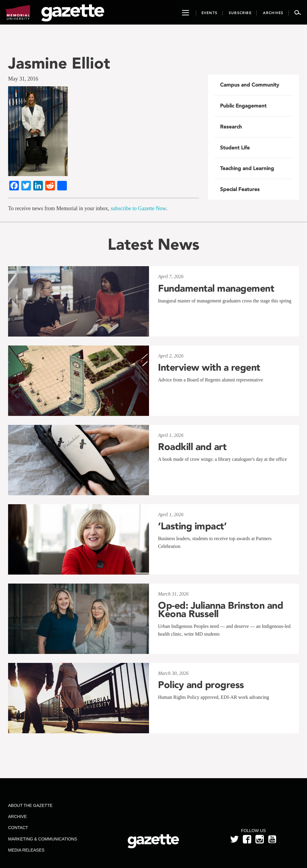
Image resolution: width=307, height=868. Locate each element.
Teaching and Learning (247, 168)
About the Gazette (30, 805)
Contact (18, 828)
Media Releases (26, 850)
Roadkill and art (192, 447)
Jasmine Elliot (59, 63)
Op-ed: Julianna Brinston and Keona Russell (221, 610)
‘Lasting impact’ (192, 526)
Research (231, 127)
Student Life (235, 148)
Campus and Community (250, 85)
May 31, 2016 (23, 79)
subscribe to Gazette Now (138, 208)
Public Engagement (243, 106)
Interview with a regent (209, 367)
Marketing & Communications (43, 839)
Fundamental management (216, 288)
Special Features (240, 189)
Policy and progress (201, 685)
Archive (17, 817)
